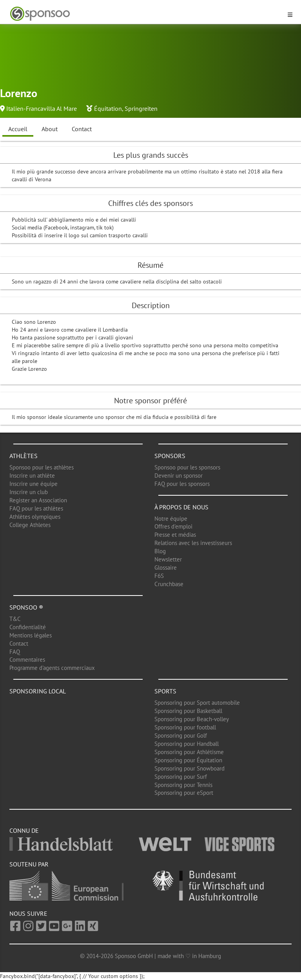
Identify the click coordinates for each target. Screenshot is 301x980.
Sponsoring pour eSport (184, 793)
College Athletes (30, 525)
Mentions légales (31, 635)
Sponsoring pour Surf (181, 777)
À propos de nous (181, 507)
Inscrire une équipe (34, 484)
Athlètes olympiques (35, 517)
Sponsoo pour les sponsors (187, 467)
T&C (15, 619)
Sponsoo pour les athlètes (42, 467)
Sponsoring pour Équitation (188, 760)
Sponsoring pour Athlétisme (189, 752)
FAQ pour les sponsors (182, 484)
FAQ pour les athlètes (36, 508)
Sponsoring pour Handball (187, 744)
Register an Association (38, 500)
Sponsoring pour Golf (181, 735)
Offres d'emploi (173, 526)
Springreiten (141, 108)
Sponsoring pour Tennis (183, 785)
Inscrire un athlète (32, 476)
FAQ (15, 652)
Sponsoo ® (26, 607)
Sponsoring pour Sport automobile (197, 703)
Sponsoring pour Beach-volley (192, 719)
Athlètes (24, 456)
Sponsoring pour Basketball (188, 711)
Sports (165, 691)
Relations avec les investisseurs (193, 543)
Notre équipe (171, 519)
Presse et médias (175, 535)
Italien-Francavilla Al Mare (42, 108)
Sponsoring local (38, 691)
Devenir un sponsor (179, 476)
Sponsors (170, 456)
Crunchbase (169, 584)
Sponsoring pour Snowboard (189, 768)
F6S (159, 576)
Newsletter (168, 559)
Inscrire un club (29, 492)
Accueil (18, 129)
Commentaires (27, 660)
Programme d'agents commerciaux (52, 668)
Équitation (108, 108)
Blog (160, 551)
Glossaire (166, 568)
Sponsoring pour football (185, 727)
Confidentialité (28, 627)
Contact (82, 129)
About (50, 129)
